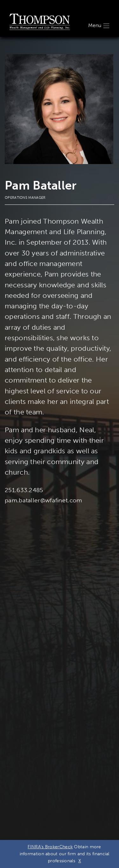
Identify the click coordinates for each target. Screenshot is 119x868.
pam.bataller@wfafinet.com (43, 500)
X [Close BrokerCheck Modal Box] (80, 861)
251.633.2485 (24, 490)
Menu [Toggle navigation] (99, 26)
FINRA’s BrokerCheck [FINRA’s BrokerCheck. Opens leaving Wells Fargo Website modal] (50, 847)
